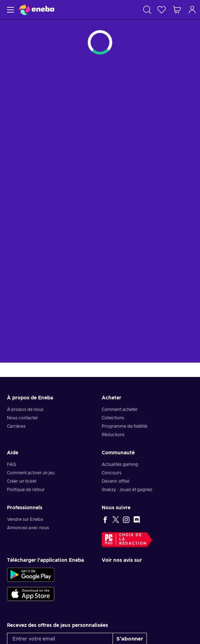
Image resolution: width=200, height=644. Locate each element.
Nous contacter (23, 418)
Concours (112, 473)
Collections (113, 418)
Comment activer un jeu (31, 473)
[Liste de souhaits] (162, 10)
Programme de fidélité (124, 426)
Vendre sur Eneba (25, 519)
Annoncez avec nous (28, 528)
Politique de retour (26, 490)
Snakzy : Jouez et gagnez (127, 490)
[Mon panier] (177, 10)
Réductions (113, 435)
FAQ (12, 464)
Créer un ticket (22, 481)
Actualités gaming (120, 464)
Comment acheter (120, 409)
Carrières (16, 426)
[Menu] (10, 10)
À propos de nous (25, 409)
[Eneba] (37, 10)
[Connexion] (192, 10)
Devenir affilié (116, 481)
